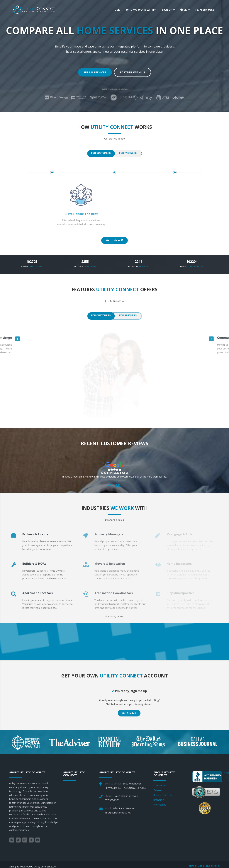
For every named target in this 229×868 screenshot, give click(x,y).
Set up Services (95, 72)
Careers (158, 790)
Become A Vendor (163, 795)
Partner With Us (133, 72)
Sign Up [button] (168, 10)
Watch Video (115, 240)
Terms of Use (195, 866)
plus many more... (115, 616)
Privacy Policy (212, 866)
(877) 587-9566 (205, 10)
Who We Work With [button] (141, 10)
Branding (158, 800)
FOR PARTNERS (128, 153)
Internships (160, 805)
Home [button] (116, 10)
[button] (185, 10)
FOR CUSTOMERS (101, 153)
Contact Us (159, 785)
